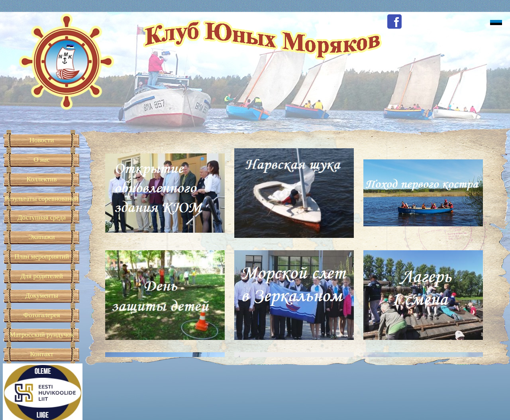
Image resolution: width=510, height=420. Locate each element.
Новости (42, 140)
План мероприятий (42, 256)
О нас (42, 160)
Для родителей (42, 276)
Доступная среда (42, 217)
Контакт (42, 354)
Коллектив (42, 179)
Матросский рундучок (42, 335)
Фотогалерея (42, 315)
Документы (42, 295)
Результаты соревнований (42, 199)
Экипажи (41, 237)
